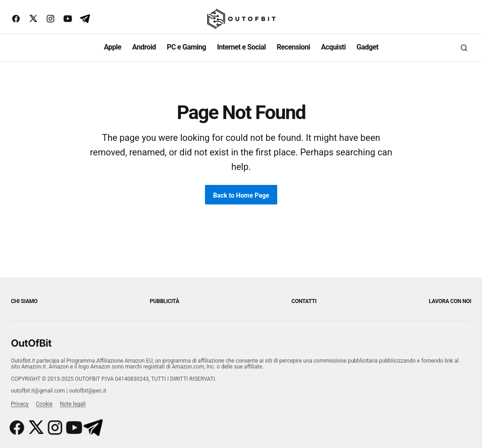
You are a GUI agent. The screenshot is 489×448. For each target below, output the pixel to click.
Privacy (20, 404)
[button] (464, 48)
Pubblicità (165, 301)
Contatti (304, 301)
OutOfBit (31, 343)
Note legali (73, 404)
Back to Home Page (241, 195)
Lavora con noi (450, 301)
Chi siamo (24, 301)
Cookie (44, 404)
